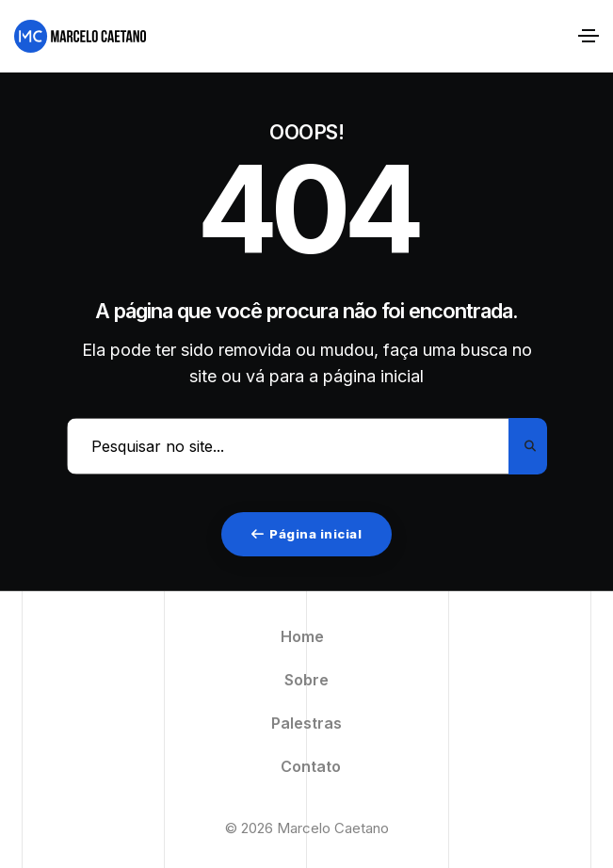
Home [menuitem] (302, 636)
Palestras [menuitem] (306, 723)
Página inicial (307, 534)
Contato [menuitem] (311, 766)
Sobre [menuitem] (306, 680)
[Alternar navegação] (589, 36)
